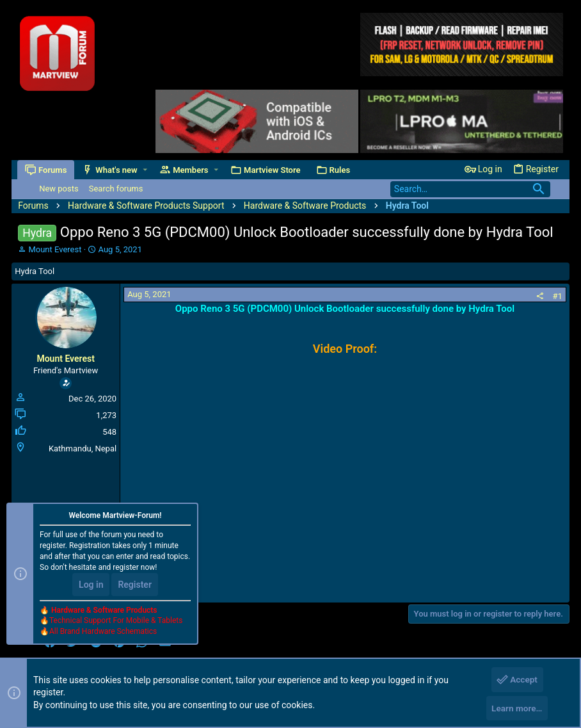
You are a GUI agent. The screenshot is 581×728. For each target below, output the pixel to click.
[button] (146, 170)
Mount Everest (55, 249)
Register (135, 588)
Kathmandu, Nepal (83, 449)
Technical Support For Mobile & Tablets (116, 624)
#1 (558, 296)
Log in (91, 588)
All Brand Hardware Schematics (103, 635)
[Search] (470, 189)
